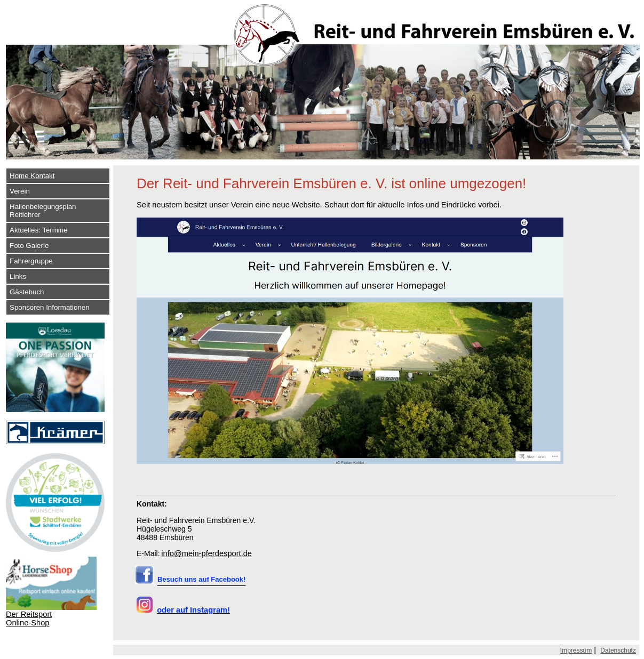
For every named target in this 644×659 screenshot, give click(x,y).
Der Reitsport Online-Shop (29, 618)
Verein (20, 191)
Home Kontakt (32, 176)
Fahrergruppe (31, 261)
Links (18, 276)
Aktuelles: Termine (39, 230)
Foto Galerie (29, 246)
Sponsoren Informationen (50, 307)
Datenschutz (618, 650)
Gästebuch (27, 292)
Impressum (576, 650)
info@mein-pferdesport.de (206, 553)
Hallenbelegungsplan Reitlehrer (43, 211)
